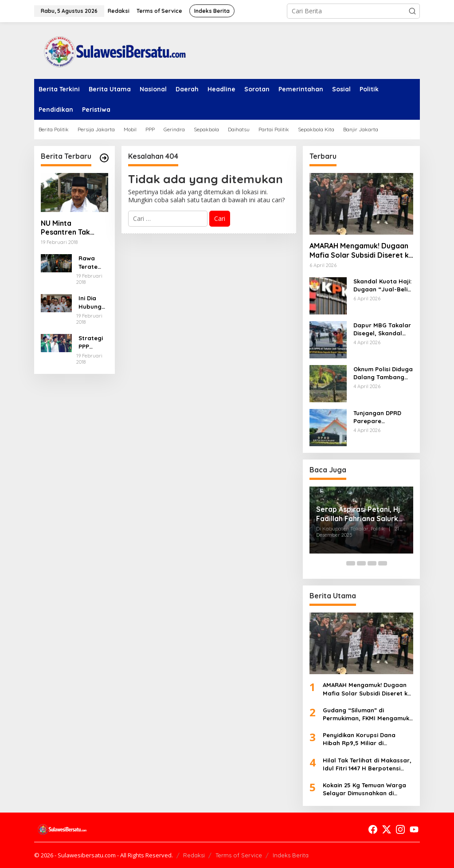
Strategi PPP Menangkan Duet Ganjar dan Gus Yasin (92, 342)
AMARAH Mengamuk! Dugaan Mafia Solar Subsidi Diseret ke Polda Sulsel (361, 251)
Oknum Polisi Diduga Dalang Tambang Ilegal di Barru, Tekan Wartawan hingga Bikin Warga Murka (383, 373)
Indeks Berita (291, 855)
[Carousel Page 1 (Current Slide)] (340, 563)
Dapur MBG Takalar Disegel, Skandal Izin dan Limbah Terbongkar (382, 329)
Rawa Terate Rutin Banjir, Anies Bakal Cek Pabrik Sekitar (93, 262)
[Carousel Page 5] (383, 563)
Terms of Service (239, 855)
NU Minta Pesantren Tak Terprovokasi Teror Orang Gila (74, 228)
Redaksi (194, 855)
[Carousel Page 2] (351, 563)
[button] (412, 11)
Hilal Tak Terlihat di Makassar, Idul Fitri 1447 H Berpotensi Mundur (367, 764)
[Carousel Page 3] (361, 563)
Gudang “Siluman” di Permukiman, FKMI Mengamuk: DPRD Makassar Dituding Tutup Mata (368, 714)
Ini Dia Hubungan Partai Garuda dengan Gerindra (92, 302)
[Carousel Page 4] (372, 563)
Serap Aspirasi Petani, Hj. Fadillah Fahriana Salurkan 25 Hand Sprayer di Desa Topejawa (361, 514)
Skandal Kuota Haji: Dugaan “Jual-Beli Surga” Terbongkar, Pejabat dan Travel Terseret (382, 285)
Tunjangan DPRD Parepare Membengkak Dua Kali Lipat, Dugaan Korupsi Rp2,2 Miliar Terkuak (382, 417)
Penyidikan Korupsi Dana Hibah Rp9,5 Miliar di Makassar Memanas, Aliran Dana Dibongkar (362, 739)
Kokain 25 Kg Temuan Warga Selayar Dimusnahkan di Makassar (364, 789)
